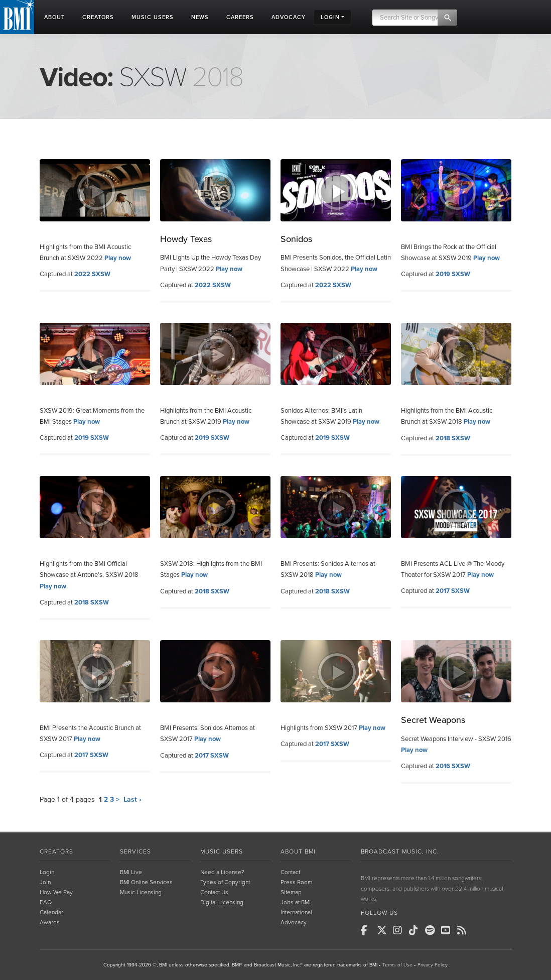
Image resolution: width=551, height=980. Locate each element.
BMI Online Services (146, 882)
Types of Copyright (225, 882)
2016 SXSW (453, 766)
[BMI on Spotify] (432, 930)
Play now (118, 258)
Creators (56, 851)
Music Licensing (141, 892)
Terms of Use (397, 965)
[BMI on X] (384, 930)
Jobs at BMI (296, 902)
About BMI (298, 851)
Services (135, 851)
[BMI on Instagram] (400, 930)
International (296, 912)
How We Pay (56, 892)
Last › (132, 800)
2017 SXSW (453, 591)
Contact (290, 872)
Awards (50, 922)
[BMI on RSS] (464, 930)
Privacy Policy (433, 965)
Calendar (51, 912)
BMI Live (131, 872)
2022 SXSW (92, 274)
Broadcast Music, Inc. (400, 851)
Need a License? (222, 872)
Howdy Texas (186, 239)
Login (47, 872)
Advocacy (294, 922)
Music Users (222, 851)
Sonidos (296, 239)
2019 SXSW (453, 274)
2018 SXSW (453, 438)
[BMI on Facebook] (368, 930)
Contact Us (214, 892)
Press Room (296, 882)
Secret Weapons (433, 720)
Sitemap (291, 892)
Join (45, 882)
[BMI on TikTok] (416, 930)
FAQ (46, 902)
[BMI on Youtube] (448, 930)
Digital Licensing (222, 902)
